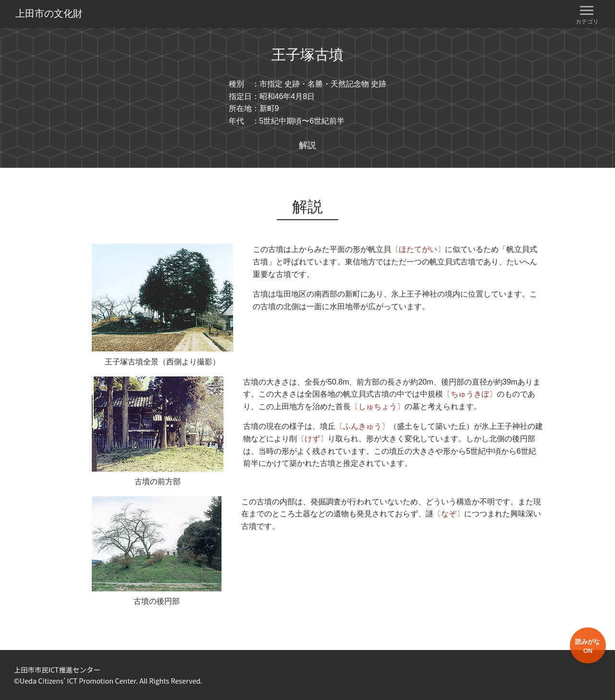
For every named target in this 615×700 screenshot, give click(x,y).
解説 (307, 145)
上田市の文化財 (49, 13)
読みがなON (588, 646)
